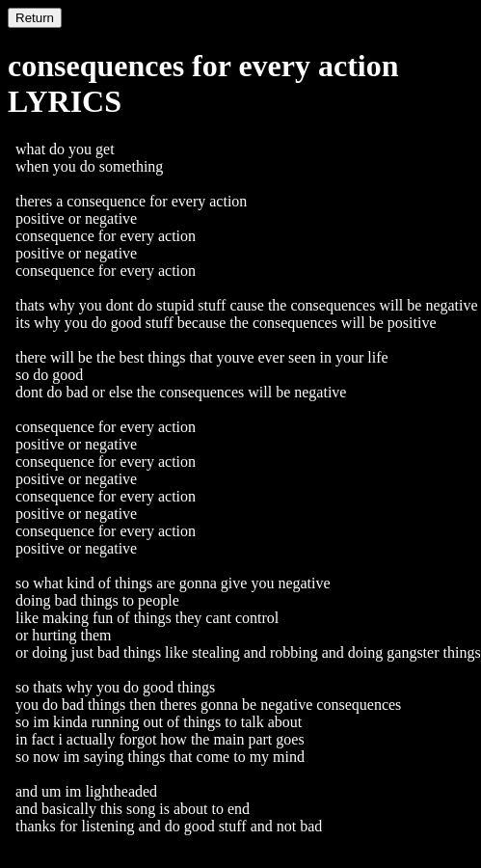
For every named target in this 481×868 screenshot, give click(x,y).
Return (35, 18)
